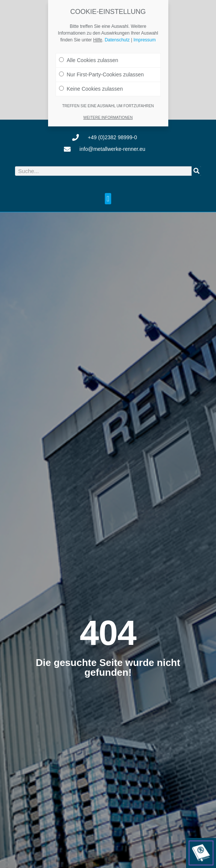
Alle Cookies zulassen (89, 60)
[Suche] (196, 171)
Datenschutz (117, 40)
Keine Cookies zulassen (91, 89)
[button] (108, 199)
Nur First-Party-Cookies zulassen (101, 74)
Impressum (144, 40)
